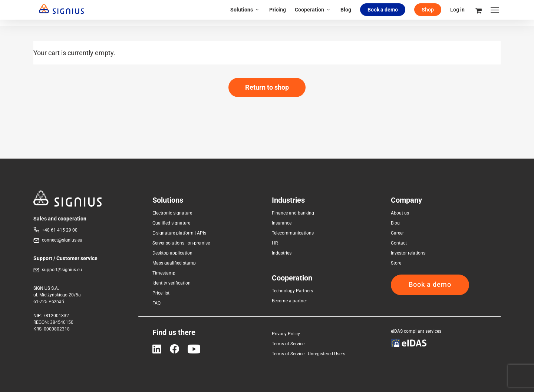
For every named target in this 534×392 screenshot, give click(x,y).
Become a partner (289, 301)
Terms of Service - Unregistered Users (309, 354)
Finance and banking (293, 213)
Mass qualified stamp (174, 263)
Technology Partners (292, 291)
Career (397, 233)
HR (275, 243)
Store (396, 263)
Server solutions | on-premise (181, 243)
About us (400, 213)
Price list (161, 293)
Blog (395, 223)
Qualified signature (171, 223)
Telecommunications (293, 233)
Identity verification (172, 283)
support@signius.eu (62, 270)
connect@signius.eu (62, 240)
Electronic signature (172, 213)
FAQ (156, 303)
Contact (399, 243)
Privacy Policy (286, 334)
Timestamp (164, 273)
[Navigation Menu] (495, 13)
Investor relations (408, 253)
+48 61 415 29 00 (60, 230)
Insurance (282, 223)
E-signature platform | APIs (179, 233)
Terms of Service (288, 344)
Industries (282, 253)
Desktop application (172, 253)
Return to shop (267, 87)
